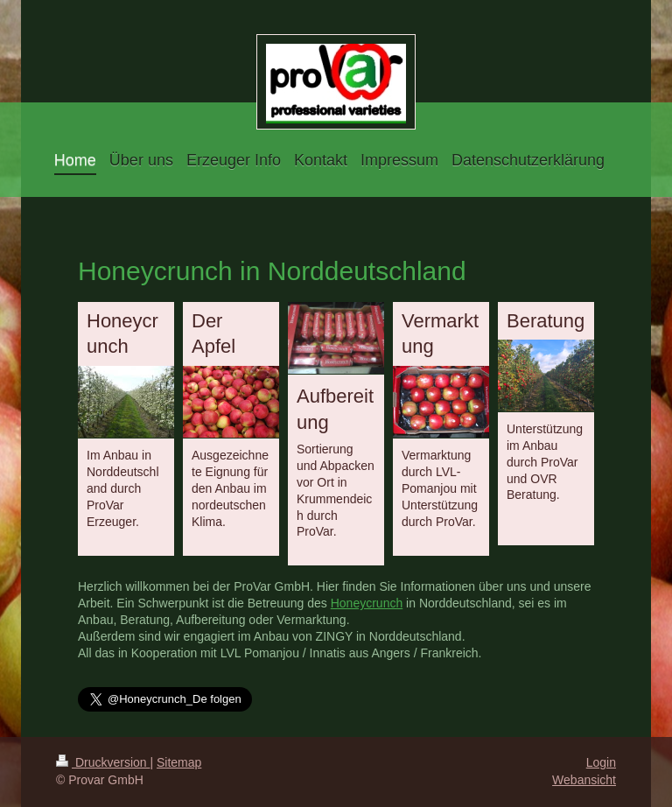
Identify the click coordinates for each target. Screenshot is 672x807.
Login (601, 762)
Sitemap (179, 762)
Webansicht (584, 780)
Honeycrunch (367, 603)
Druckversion (103, 762)
